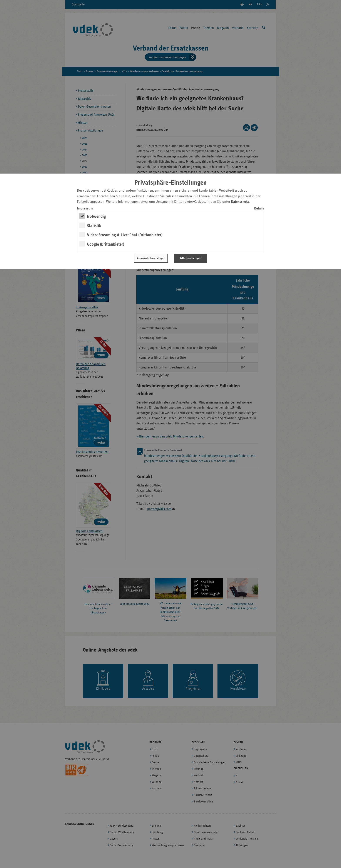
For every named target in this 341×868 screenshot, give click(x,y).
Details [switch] (259, 209)
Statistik (94, 226)
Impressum (85, 209)
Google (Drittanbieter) (106, 244)
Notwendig (96, 216)
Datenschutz (240, 202)
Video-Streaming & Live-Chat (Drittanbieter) (125, 235)
